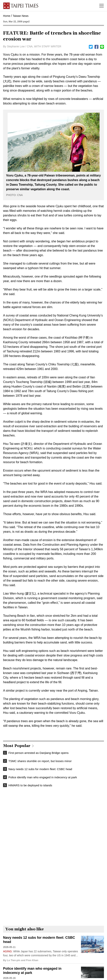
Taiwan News (20, 16)
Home (7, 16)
